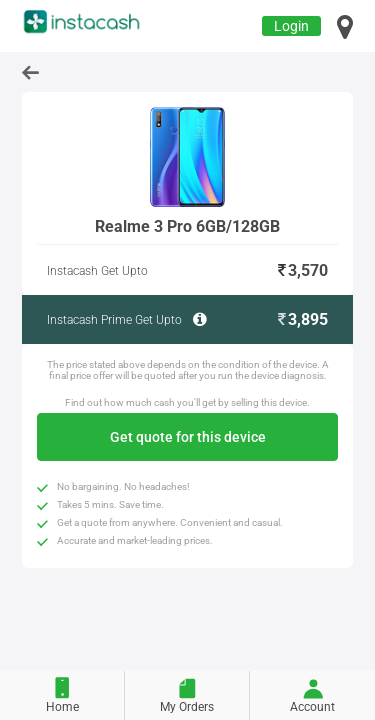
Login (291, 26)
